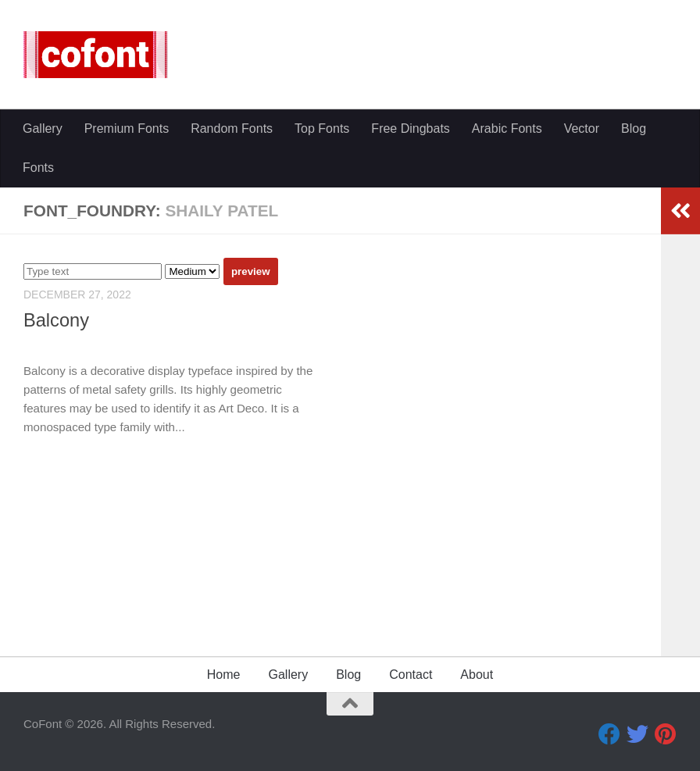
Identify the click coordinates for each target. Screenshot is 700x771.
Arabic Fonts (507, 128)
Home (224, 675)
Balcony (56, 320)
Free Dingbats (411, 128)
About (477, 675)
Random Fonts (232, 128)
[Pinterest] (666, 734)
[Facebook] (609, 734)
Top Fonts (322, 128)
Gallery (43, 128)
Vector (582, 128)
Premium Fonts (127, 128)
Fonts (38, 168)
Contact (411, 675)
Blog (634, 128)
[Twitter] (637, 734)
